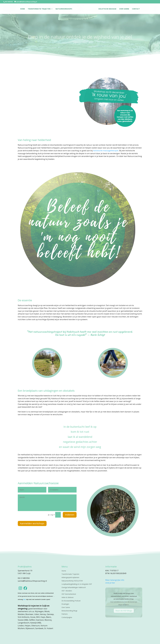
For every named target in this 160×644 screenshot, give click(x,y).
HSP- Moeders (67, 591)
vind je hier (110, 583)
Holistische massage (107, 9)
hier (24, 599)
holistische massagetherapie (106, 151)
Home (23, 9)
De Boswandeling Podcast (71, 601)
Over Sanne (124, 9)
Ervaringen (65, 604)
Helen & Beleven (68, 598)
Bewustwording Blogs (69, 611)
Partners (65, 614)
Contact (136, 9)
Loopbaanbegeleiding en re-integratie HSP (77, 584)
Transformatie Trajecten (39, 9)
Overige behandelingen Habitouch (74, 588)
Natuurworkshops (64, 9)
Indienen (70, 515)
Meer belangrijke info (115, 580)
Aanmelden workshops (32, 523)
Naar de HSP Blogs (124, 611)
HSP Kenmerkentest (69, 594)
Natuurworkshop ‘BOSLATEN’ (72, 581)
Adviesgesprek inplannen (70, 578)
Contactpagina (67, 617)
